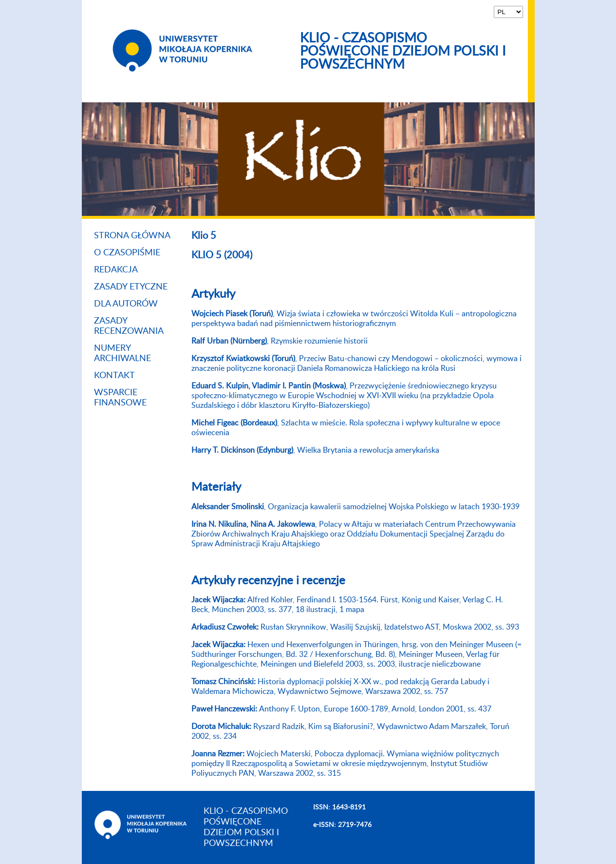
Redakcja (116, 270)
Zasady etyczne (131, 287)
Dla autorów (126, 304)
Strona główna (132, 236)
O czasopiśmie (127, 253)
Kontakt (114, 376)
